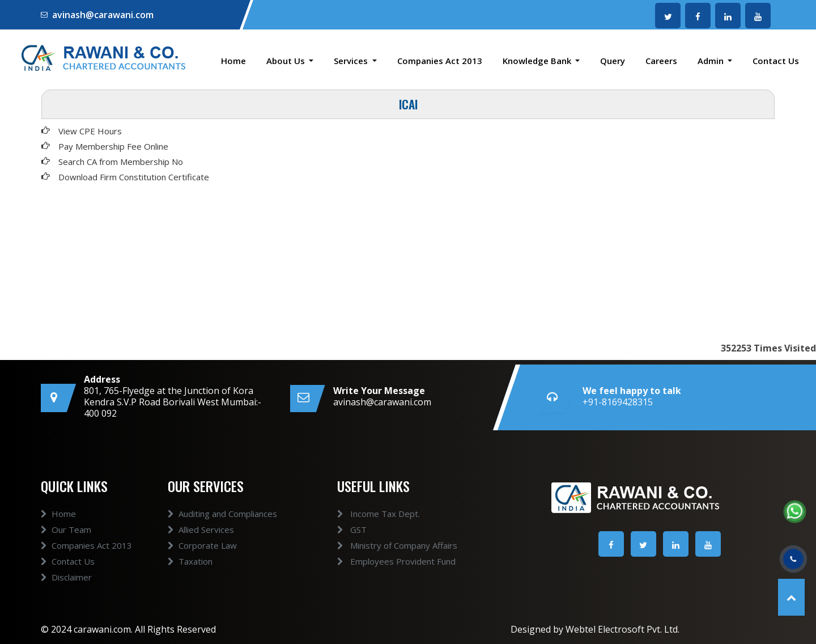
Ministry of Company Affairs (384, 545)
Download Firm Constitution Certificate (134, 177)
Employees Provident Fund (383, 561)
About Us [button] (287, 61)
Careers (661, 61)
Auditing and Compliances (222, 527)
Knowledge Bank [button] (538, 61)
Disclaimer (66, 590)
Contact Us (776, 61)
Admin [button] (712, 61)
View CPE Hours (90, 131)
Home (233, 61)
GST (338, 529)
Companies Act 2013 (440, 61)
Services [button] (352, 61)
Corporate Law (202, 558)
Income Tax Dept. (365, 514)
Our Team (66, 543)
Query (613, 61)
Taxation (190, 574)
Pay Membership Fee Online (113, 146)
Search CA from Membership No (121, 162)
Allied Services (201, 543)
